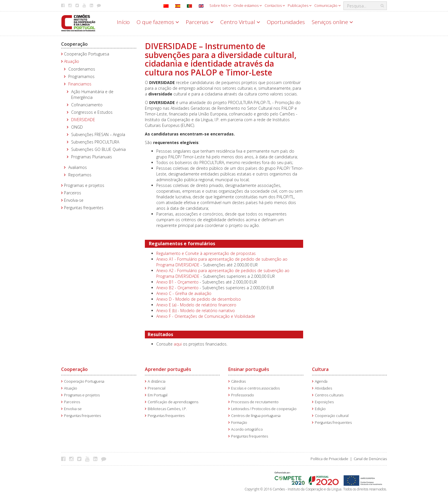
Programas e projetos (84, 185)
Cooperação (74, 44)
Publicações (300, 5)
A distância (157, 381)
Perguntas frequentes (84, 208)
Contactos (275, 5)
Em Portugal (158, 395)
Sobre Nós (220, 5)
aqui (178, 344)
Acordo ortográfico (247, 429)
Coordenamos (82, 69)
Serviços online (332, 22)
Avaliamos (78, 167)
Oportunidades (286, 22)
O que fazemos (158, 22)
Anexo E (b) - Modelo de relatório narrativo (196, 311)
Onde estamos (248, 5)
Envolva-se (74, 200)
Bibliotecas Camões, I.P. (167, 409)
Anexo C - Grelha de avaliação (184, 293)
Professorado (243, 395)
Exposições (324, 402)
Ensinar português (249, 369)
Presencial (157, 388)
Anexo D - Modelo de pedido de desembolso (199, 299)
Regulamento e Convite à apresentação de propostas (206, 253)
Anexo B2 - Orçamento (177, 288)
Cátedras (238, 381)
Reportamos (80, 175)
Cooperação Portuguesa (87, 54)
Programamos (81, 76)
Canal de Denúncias (370, 459)
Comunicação (327, 5)
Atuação (72, 61)
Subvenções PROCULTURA (95, 142)
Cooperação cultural (332, 416)
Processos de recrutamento (255, 402)
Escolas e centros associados (255, 388)
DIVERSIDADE (83, 120)
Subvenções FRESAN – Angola (98, 134)
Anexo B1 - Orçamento (177, 282)
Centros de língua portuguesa (256, 416)
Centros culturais (329, 395)
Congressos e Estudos (92, 112)
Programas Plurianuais (92, 157)
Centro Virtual (240, 22)
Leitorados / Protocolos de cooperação (264, 409)
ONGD (77, 127)
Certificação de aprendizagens (173, 402)
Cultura (320, 369)
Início (123, 22)
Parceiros (73, 193)
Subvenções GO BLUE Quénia (98, 149)
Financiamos (80, 84)
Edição (320, 409)
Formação (239, 423)
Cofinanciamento (87, 105)
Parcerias (200, 22)
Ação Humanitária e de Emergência (92, 94)
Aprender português (168, 369)
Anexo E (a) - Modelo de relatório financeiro (196, 305)
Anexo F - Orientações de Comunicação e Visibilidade (206, 316)
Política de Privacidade (329, 459)
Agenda (321, 381)
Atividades (323, 388)
